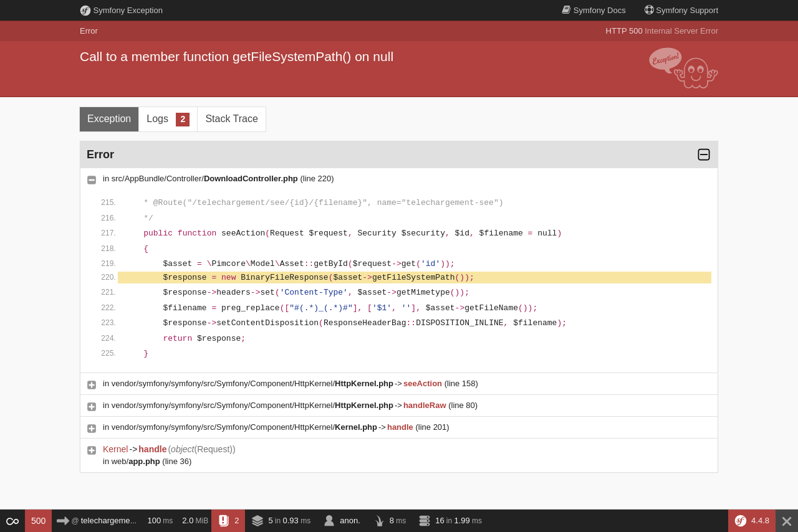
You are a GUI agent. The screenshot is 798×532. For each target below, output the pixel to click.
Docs (594, 10)
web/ (136, 461)
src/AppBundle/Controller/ (205, 178)
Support (681, 10)
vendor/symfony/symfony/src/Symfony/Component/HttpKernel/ (252, 383)
